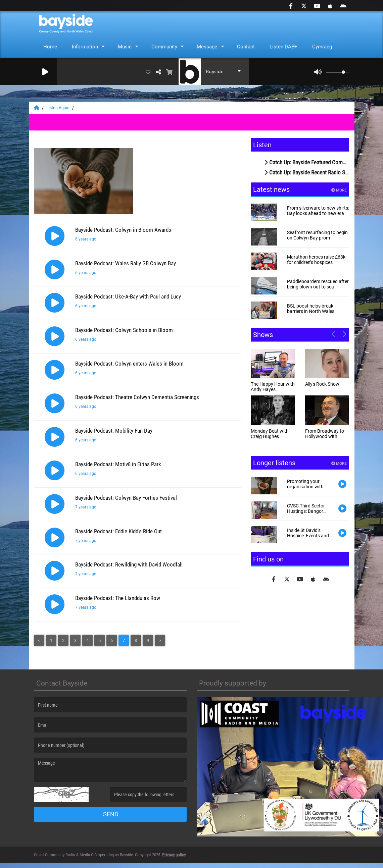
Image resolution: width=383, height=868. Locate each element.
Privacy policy (174, 859)
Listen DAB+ (283, 47)
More (339, 190)
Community (164, 47)
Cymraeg (322, 47)
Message (207, 47)
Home (50, 47)
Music (125, 47)
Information (85, 47)
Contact (246, 47)
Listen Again (58, 108)
